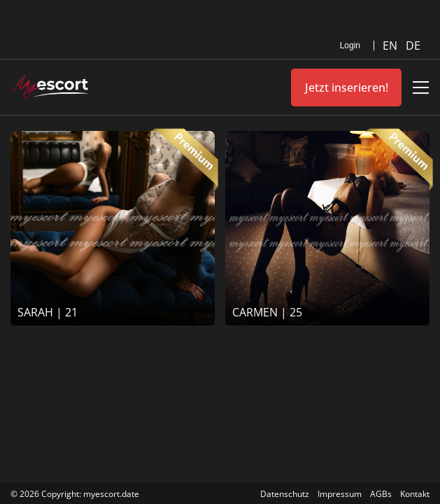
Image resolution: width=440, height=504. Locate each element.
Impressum (340, 494)
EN (391, 45)
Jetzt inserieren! (347, 87)
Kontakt (415, 494)
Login (350, 45)
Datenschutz (285, 494)
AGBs (381, 494)
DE (413, 45)
